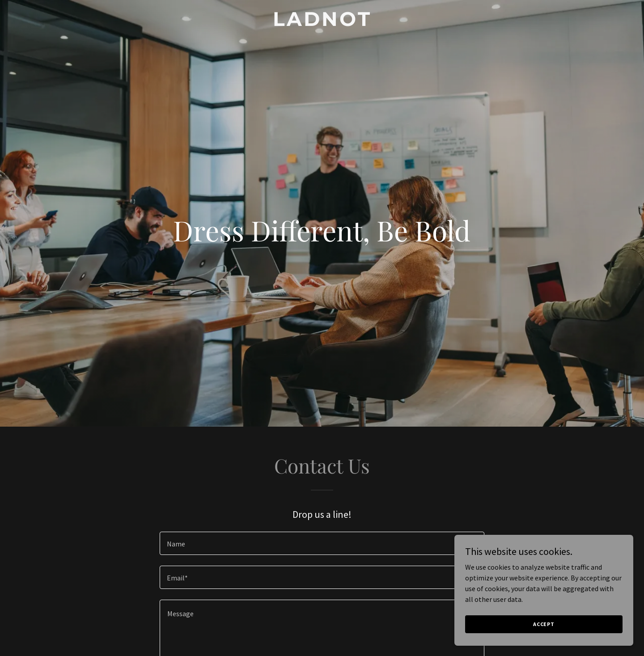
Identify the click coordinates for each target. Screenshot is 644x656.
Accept (544, 624)
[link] (322, 23)
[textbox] (322, 543)
